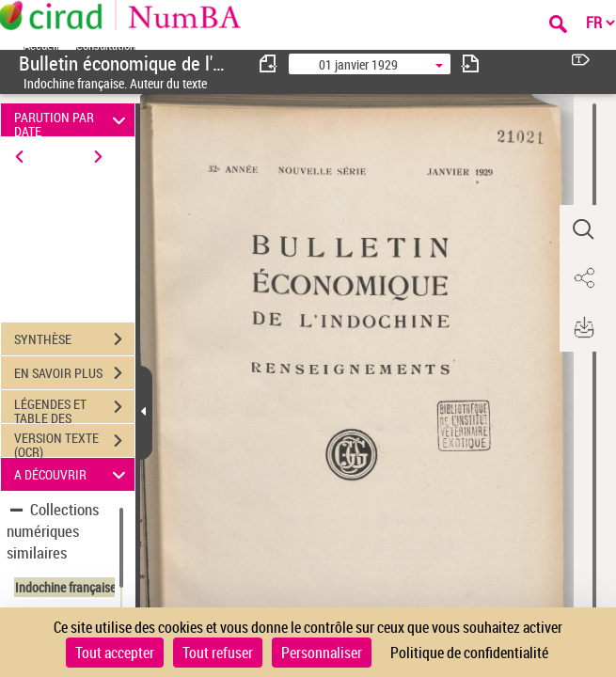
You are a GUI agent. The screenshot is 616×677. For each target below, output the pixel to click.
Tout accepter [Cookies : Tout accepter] (115, 653)
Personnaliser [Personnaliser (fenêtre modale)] (322, 653)
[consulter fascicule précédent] (269, 63)
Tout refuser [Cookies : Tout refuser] (218, 653)
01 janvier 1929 (358, 64)
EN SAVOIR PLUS (74, 373)
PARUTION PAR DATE (72, 120)
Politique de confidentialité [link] (469, 653)
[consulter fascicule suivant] (470, 63)
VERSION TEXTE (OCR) (74, 443)
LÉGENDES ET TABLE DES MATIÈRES (74, 409)
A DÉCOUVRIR (72, 474)
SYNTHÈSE (74, 339)
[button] (583, 229)
